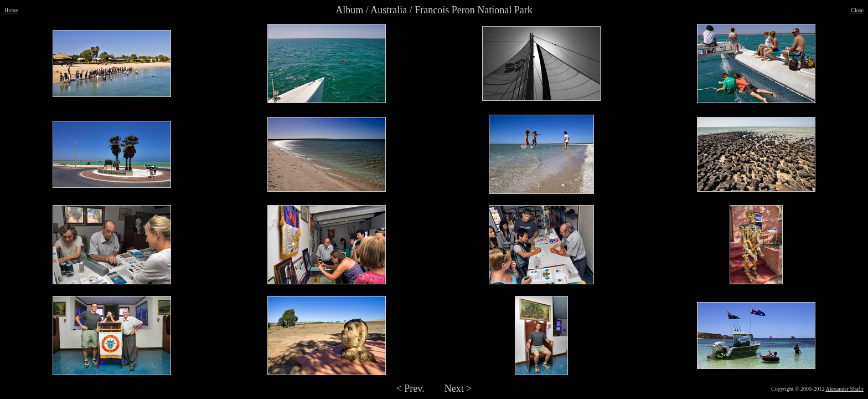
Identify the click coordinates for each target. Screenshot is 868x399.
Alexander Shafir (844, 389)
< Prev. (410, 388)
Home (11, 10)
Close (857, 10)
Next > (458, 388)
